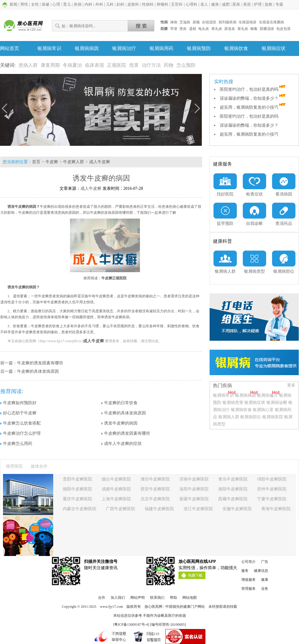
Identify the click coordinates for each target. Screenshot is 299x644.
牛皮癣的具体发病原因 (38, 371)
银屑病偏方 (267, 395)
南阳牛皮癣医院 (233, 489)
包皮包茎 (283, 29)
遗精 (193, 29)
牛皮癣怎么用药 (16, 444)
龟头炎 (204, 29)
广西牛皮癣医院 (120, 509)
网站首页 (10, 48)
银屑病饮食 (236, 48)
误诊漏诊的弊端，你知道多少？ (253, 98)
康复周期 (50, 65)
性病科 (148, 4)
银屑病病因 (87, 48)
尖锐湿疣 (209, 22)
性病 (164, 22)
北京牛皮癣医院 (155, 499)
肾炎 (183, 29)
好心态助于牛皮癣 (18, 413)
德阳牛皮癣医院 (77, 489)
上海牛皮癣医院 (116, 499)
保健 (45, 4)
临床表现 (94, 65)
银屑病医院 (273, 417)
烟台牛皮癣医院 (116, 479)
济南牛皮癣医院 (194, 479)
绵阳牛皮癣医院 (272, 479)
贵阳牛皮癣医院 (77, 479)
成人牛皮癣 (100, 162)
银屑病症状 (274, 48)
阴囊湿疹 (267, 29)
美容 (247, 4)
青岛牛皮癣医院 (233, 479)
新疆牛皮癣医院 (194, 499)
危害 (134, 65)
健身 (215, 4)
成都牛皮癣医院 (116, 489)
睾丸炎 (217, 29)
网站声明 (138, 598)
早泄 (174, 29)
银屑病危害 (233, 403)
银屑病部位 (251, 417)
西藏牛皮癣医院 (233, 499)
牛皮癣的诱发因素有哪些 (40, 363)
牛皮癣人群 (74, 162)
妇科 (120, 4)
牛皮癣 (52, 162)
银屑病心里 (263, 410)
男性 (24, 4)
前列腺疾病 (228, 22)
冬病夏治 (72, 65)
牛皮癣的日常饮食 (119, 403)
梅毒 (254, 29)
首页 (36, 162)
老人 (204, 4)
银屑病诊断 (277, 403)
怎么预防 (186, 65)
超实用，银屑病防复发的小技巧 (253, 107)
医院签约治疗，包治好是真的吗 (253, 89)
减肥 (226, 4)
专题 (279, 4)
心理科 (192, 4)
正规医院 (117, 65)
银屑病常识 (49, 48)
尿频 (196, 22)
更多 (291, 385)
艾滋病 (185, 22)
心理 (56, 4)
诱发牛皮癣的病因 (119, 423)
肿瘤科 (163, 4)
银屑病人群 (229, 417)
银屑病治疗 (124, 48)
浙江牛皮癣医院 (198, 509)
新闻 (13, 4)
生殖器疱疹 (248, 22)
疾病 (78, 4)
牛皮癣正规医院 (114, 278)
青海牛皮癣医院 (276, 509)
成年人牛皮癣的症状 (122, 444)
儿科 (110, 4)
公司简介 (248, 562)
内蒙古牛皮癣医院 (80, 509)
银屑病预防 (199, 48)
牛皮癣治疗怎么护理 (20, 433)
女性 (35, 4)
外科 (99, 4)
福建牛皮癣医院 (159, 509)
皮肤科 (133, 4)
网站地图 (190, 598)
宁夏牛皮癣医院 (272, 499)
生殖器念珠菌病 (271, 22)
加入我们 (118, 598)
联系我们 (157, 598)
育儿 (67, 4)
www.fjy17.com (111, 607)
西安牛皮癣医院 (155, 489)
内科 (89, 4)
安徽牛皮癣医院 (237, 509)
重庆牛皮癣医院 (77, 499)
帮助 (173, 598)
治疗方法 (151, 65)
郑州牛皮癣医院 (272, 489)
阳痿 (164, 29)
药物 (169, 65)
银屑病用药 (161, 48)
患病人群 (28, 65)
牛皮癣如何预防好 (18, 403)
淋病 (174, 22)
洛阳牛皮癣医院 (194, 489)
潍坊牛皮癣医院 (155, 479)
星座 (236, 4)
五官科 (177, 4)
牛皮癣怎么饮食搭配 (20, 423)
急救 (269, 4)
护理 (258, 4)
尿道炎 (230, 29)
